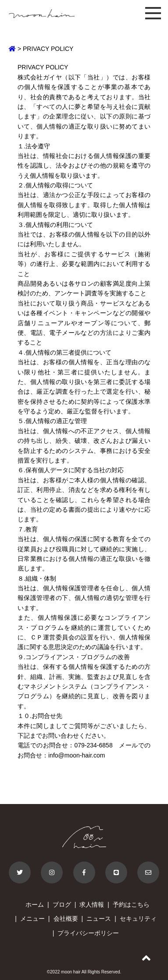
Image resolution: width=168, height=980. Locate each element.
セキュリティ (138, 919)
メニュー (32, 919)
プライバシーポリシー (88, 933)
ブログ (62, 905)
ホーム (35, 905)
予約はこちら (131, 905)
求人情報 (92, 905)
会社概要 (66, 919)
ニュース (99, 919)
